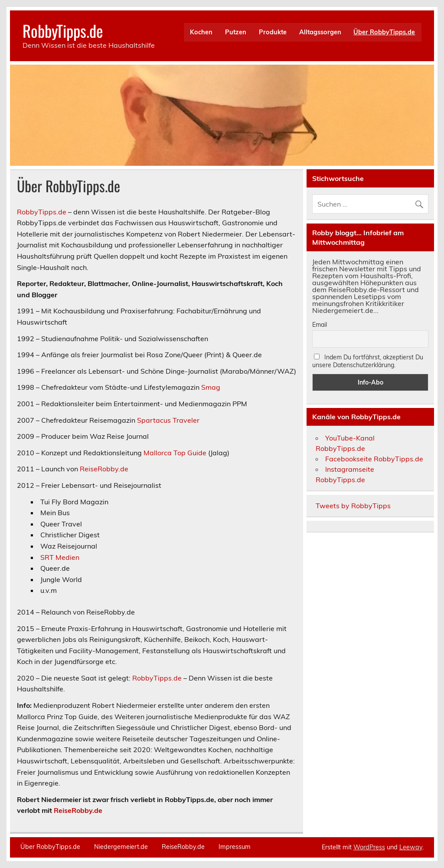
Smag (211, 387)
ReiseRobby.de (104, 469)
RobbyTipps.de (63, 31)
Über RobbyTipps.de (384, 32)
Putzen (236, 32)
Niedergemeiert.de (121, 847)
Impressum (235, 847)
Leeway (411, 847)
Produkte (273, 32)
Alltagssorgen (320, 32)
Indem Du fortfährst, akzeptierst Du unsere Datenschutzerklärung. (368, 361)
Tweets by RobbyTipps (353, 506)
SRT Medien (60, 557)
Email (320, 325)
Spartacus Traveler (168, 420)
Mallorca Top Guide (175, 453)
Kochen (201, 32)
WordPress (369, 847)
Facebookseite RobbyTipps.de (374, 459)
